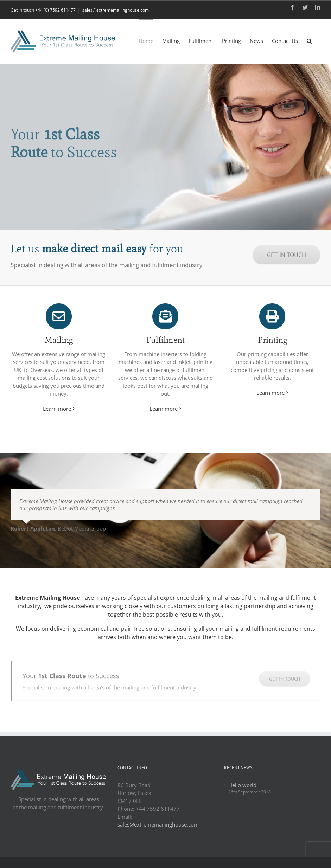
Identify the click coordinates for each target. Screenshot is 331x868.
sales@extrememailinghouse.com (116, 10)
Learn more (57, 409)
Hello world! (243, 785)
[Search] (309, 40)
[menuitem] (146, 40)
